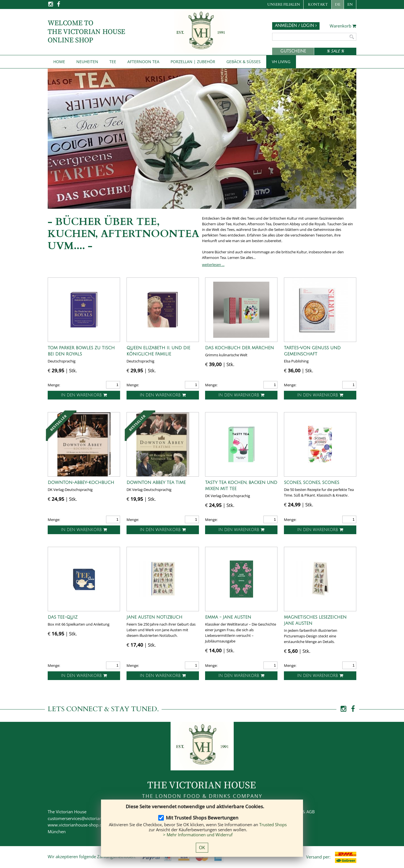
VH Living (281, 62)
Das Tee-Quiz (63, 617)
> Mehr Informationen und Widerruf (198, 835)
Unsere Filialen (284, 4)
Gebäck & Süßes (244, 62)
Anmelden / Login (296, 26)
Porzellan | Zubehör (193, 62)
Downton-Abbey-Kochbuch (81, 483)
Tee (113, 62)
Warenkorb (343, 26)
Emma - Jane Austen (228, 617)
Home (59, 62)
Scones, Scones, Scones (312, 483)
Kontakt (318, 4)
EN (350, 4)
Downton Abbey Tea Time (156, 483)
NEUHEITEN (87, 62)
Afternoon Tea (143, 62)
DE (338, 4)
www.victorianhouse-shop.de (76, 825)
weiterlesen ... (213, 265)
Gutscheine (293, 51)
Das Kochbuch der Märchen (239, 348)
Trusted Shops (273, 825)
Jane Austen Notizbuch (154, 617)
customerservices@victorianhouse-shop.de (89, 818)
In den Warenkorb (84, 395)
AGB (311, 812)
